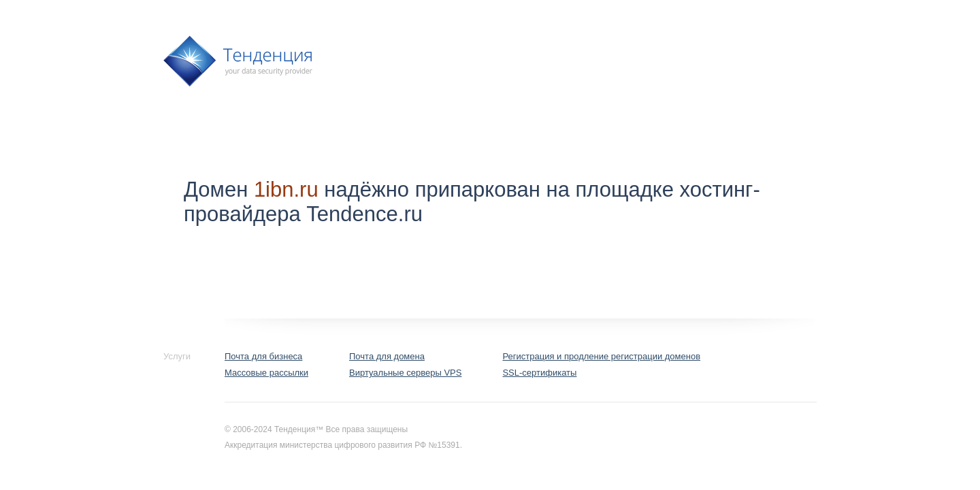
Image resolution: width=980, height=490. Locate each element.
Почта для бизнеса (263, 356)
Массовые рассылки (266, 373)
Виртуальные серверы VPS (405, 373)
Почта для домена (387, 356)
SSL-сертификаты (539, 373)
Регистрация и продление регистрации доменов (601, 356)
